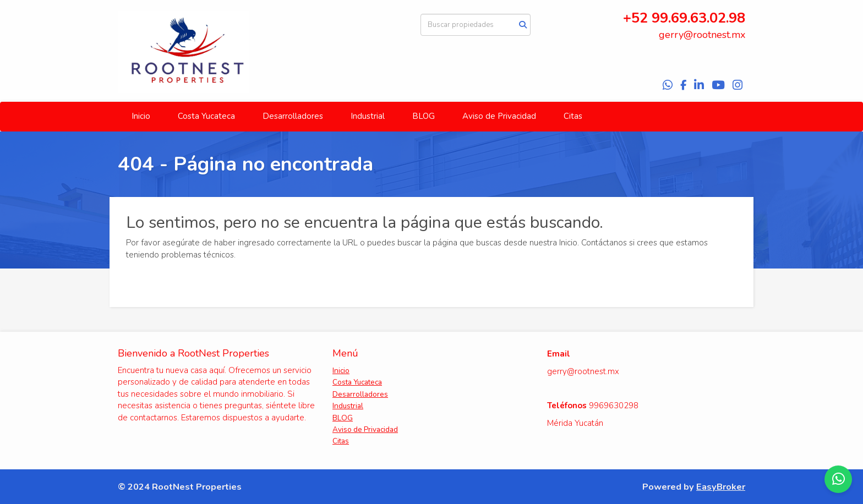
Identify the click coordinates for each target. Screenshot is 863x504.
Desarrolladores (293, 116)
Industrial (368, 116)
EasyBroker (721, 487)
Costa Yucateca (206, 116)
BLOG (424, 116)
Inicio (141, 116)
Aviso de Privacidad (499, 116)
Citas (573, 116)
